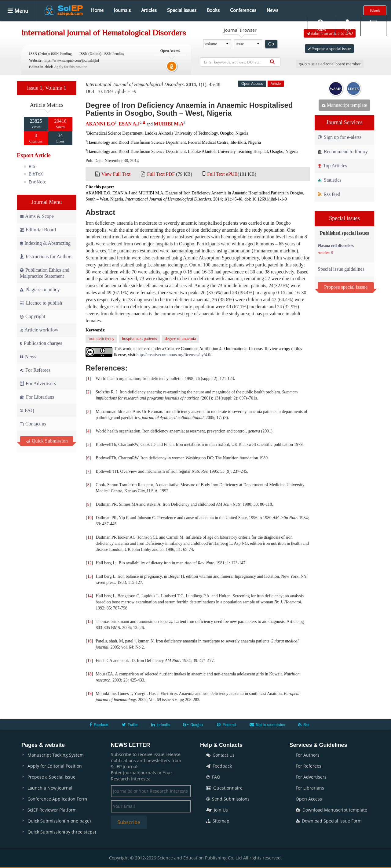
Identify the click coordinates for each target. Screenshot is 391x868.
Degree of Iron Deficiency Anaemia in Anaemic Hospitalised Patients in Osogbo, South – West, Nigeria (189, 109)
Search (321, 25)
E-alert (373, 25)
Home (97, 10)
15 (90, 622)
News (272, 10)
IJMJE (353, 89)
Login (347, 25)
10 (90, 518)
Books (213, 10)
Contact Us (220, 755)
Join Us (217, 810)
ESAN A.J (129, 124)
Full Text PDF (161, 174)
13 (90, 576)
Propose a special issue (329, 49)
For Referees (35, 370)
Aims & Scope (37, 216)
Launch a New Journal (50, 788)
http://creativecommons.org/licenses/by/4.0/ (174, 355)
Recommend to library (343, 152)
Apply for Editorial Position (55, 766)
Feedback (219, 766)
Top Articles (332, 166)
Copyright (33, 316)
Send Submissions (228, 799)
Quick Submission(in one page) (59, 821)
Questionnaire (224, 788)
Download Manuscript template (331, 810)
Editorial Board (38, 230)
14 (90, 596)
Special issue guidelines (341, 269)
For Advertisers (38, 383)
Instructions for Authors (46, 257)
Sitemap (218, 821)
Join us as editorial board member (330, 64)
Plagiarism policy (40, 289)
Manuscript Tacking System (56, 755)
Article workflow (39, 330)
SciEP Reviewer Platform (52, 810)
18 (90, 674)
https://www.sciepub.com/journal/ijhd (71, 60)
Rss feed (329, 194)
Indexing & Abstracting (45, 243)
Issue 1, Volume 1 (46, 88)
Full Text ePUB (222, 174)
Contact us (33, 424)
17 (90, 661)
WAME (336, 89)
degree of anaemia (180, 339)
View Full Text (116, 174)
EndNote (38, 182)
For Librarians (37, 397)
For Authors (308, 755)
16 (90, 641)
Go (271, 44)
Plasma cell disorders (336, 246)
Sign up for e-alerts (340, 137)
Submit (375, 10)
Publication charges (41, 343)
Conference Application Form (57, 799)
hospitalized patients (139, 339)
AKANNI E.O (100, 124)
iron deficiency (101, 339)
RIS (32, 166)
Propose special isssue (346, 287)
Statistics (330, 180)
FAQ (27, 410)
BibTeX (36, 174)
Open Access (309, 799)
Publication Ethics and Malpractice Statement (45, 273)
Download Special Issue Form (329, 821)
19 (90, 694)
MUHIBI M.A (168, 124)
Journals (122, 10)
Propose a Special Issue (51, 777)
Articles (149, 10)
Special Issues (182, 10)
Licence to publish (41, 303)
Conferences (243, 10)
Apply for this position (71, 67)
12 (90, 563)
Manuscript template (344, 105)
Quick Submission (47, 441)
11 (89, 537)
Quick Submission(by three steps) (62, 832)
